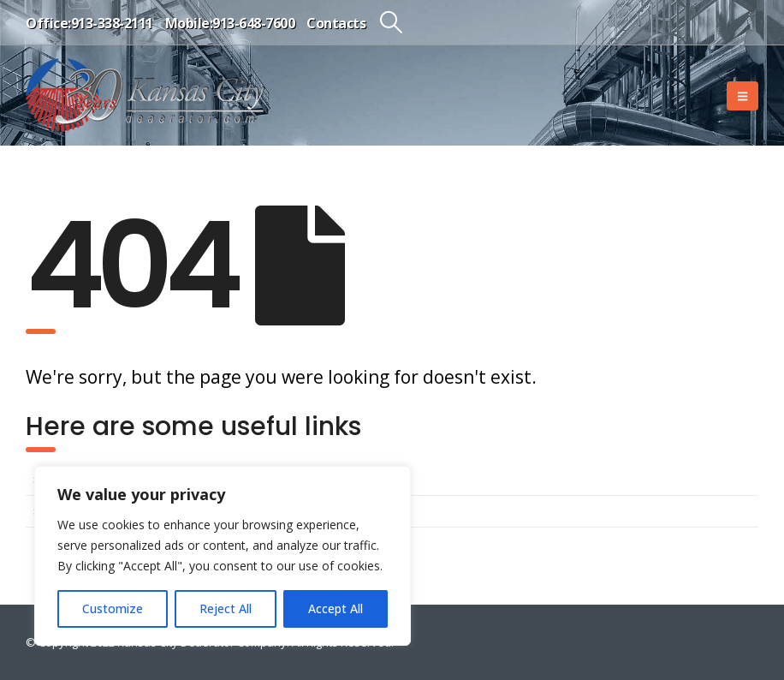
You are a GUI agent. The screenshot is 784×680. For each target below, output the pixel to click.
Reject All (226, 608)
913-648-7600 (253, 23)
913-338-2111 (112, 23)
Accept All (336, 608)
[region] (223, 556)
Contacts (336, 23)
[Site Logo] (146, 95)
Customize (113, 608)
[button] (391, 22)
